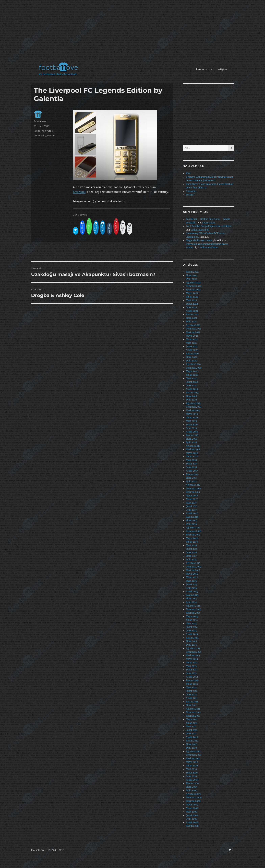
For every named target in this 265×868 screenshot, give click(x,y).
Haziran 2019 (193, 410)
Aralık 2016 (192, 513)
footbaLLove (38, 850)
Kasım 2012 (192, 680)
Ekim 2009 (192, 787)
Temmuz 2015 (194, 567)
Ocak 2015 (191, 588)
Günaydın (191, 191)
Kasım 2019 (192, 393)
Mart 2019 (191, 421)
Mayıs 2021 (192, 336)
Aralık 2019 (192, 389)
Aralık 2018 (192, 432)
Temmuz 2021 (194, 329)
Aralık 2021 (192, 311)
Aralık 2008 (192, 822)
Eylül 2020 (191, 361)
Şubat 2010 (192, 773)
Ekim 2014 (191, 599)
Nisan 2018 (192, 457)
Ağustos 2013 (193, 648)
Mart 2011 (191, 727)
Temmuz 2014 (194, 609)
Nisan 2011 (192, 723)
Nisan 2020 (192, 375)
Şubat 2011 (192, 730)
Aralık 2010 (192, 737)
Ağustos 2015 (193, 563)
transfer (51, 135)
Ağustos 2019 (193, 403)
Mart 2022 (191, 300)
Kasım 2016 (192, 517)
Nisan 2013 (192, 663)
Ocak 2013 (191, 673)
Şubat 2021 (192, 346)
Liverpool (79, 192)
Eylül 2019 (191, 400)
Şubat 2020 (192, 382)
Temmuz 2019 (194, 407)
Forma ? (190, 195)
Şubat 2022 (192, 304)
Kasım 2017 (192, 474)
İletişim (222, 69)
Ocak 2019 (191, 428)
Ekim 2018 (191, 439)
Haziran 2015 (193, 570)
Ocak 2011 (191, 734)
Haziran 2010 (193, 758)
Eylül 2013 (191, 645)
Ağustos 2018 (193, 446)
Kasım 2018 (192, 435)
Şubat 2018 (192, 464)
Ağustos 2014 (193, 606)
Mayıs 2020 (192, 371)
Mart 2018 (191, 460)
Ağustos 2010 (193, 751)
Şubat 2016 (192, 549)
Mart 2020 (191, 378)
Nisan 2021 (192, 339)
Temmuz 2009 (194, 798)
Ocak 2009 (192, 819)
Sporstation (208, 223)
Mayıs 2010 (192, 762)
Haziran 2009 (193, 801)
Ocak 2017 (191, 510)
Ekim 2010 (191, 744)
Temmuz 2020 (194, 368)
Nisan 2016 (192, 542)
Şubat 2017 (192, 506)
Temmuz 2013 (193, 652)
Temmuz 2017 (194, 489)
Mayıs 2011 (192, 719)
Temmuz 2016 (194, 531)
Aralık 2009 (192, 780)
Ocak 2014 (191, 631)
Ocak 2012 (191, 695)
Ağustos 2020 (193, 364)
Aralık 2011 (192, 698)
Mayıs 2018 (192, 453)
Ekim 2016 (192, 521)
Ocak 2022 (191, 307)
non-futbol (47, 131)
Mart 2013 (191, 666)
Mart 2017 (191, 503)
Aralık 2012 (192, 677)
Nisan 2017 (192, 499)
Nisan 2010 (192, 766)
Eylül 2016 (191, 524)
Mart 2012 (191, 687)
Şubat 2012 (192, 691)
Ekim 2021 (191, 318)
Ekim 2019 (192, 396)
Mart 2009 (192, 812)
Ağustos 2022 (193, 283)
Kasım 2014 (192, 595)
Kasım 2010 (192, 741)
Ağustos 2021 (193, 325)
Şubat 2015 (192, 584)
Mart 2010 (191, 769)
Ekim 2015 (191, 556)
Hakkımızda (204, 69)
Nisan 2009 (192, 808)
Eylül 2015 (191, 560)
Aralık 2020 (192, 350)
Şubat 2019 (192, 425)
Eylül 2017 (191, 481)
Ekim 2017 (191, 478)
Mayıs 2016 (192, 538)
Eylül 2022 (191, 279)
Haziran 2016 (193, 535)
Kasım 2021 (192, 315)
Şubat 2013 (192, 670)
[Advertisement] (133, 33)
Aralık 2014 (192, 592)
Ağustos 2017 (193, 485)
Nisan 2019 (192, 418)
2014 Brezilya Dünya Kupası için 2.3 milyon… (210, 226)
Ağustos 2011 (193, 709)
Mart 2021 (191, 343)
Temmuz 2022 (194, 286)
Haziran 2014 (193, 613)
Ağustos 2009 (193, 794)
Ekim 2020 (192, 357)
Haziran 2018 (193, 449)
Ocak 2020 (191, 386)
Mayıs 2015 (192, 574)
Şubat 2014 (192, 627)
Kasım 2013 (192, 638)
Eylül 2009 (192, 790)
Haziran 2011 (193, 716)
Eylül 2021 (191, 322)
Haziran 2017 (193, 492)
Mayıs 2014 (192, 616)
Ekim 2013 (191, 641)
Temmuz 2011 (193, 712)
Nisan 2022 (192, 297)
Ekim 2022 (192, 275)
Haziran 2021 (193, 332)
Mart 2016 (191, 545)
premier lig (40, 135)
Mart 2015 (191, 581)
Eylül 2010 (191, 748)
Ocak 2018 (191, 467)
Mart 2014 (191, 624)
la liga (37, 131)
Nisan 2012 (192, 684)
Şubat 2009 (192, 815)
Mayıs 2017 (192, 496)
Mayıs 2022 (192, 293)
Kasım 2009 (192, 783)
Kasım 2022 (192, 272)
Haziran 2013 (193, 655)
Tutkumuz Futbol (209, 248)
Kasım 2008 (192, 826)
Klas (188, 173)
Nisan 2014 (192, 620)
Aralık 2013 (192, 634)
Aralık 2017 (192, 471)
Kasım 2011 (192, 702)
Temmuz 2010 (194, 755)
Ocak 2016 (191, 552)
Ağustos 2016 (193, 528)
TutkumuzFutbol (200, 230)
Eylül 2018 (191, 442)
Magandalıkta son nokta (199, 240)
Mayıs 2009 (192, 805)
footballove (40, 121)
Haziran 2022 (193, 290)
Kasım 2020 (192, 354)
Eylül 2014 (191, 602)
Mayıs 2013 (192, 659)
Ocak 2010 (191, 776)
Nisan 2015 (192, 577)
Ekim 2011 (191, 705)
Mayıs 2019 (192, 414)
